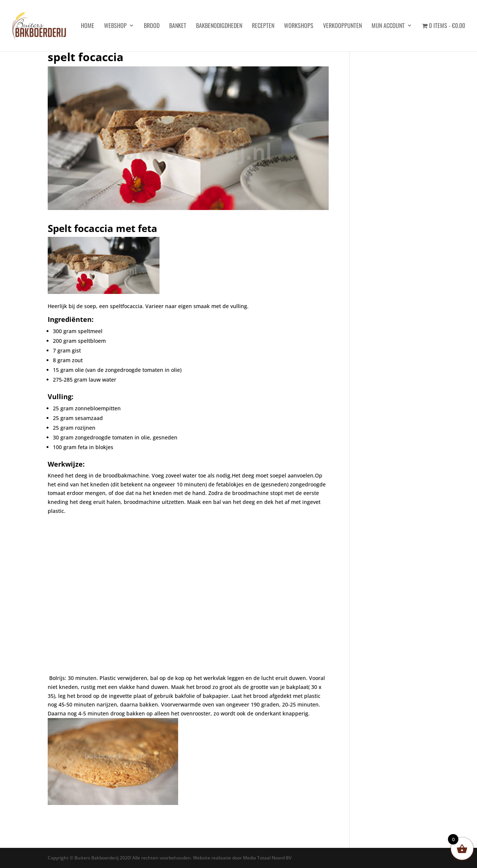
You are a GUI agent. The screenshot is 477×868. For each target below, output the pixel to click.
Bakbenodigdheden (219, 26)
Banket (178, 26)
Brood (152, 26)
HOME (88, 26)
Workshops (299, 26)
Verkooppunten (342, 26)
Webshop (115, 26)
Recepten (263, 26)
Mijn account (388, 26)
